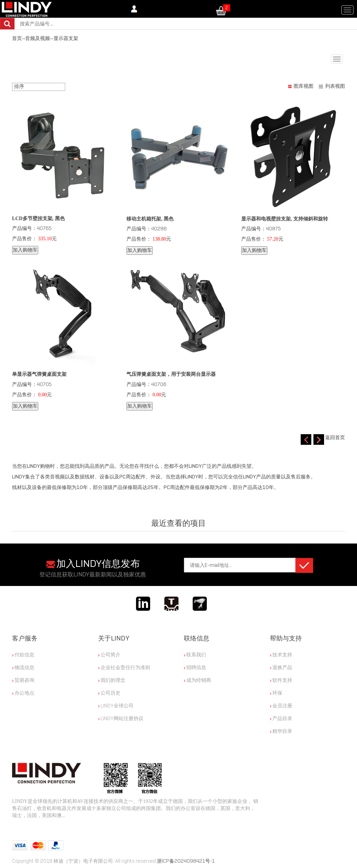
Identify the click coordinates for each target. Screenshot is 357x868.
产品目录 (281, 718)
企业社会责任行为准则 (124, 667)
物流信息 (23, 667)
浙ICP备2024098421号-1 (186, 861)
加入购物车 (25, 250)
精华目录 (281, 731)
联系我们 (195, 655)
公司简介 (109, 655)
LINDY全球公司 (116, 706)
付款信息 (23, 655)
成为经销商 (197, 680)
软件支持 (281, 680)
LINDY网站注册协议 (121, 718)
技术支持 (281, 655)
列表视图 (335, 86)
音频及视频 (38, 38)
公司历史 (109, 693)
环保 (276, 693)
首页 (17, 38)
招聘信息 (195, 667)
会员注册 (281, 706)
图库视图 (304, 86)
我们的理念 (112, 680)
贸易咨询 (23, 680)
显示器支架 (66, 38)
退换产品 (281, 667)
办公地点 (23, 693)
